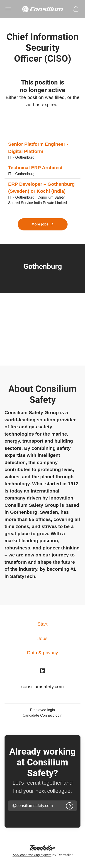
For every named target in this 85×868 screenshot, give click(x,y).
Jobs (42, 638)
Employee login (42, 710)
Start (42, 624)
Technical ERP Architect (35, 168)
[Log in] (70, 806)
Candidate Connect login (42, 715)
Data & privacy (42, 653)
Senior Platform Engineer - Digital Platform (42, 148)
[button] (76, 9)
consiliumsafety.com (43, 686)
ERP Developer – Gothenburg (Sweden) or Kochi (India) (42, 188)
